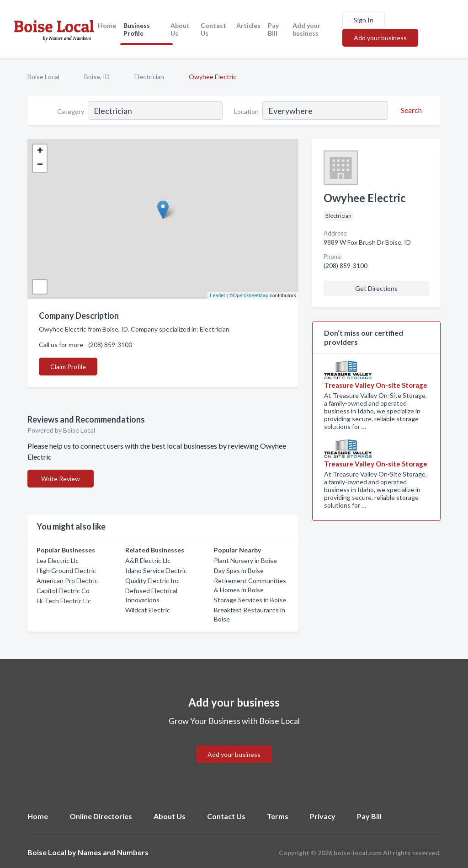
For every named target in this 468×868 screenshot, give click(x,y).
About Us (180, 29)
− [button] (40, 165)
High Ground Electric (66, 571)
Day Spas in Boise (239, 571)
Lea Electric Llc (58, 560)
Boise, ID (97, 77)
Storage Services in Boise (250, 600)
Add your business (306, 29)
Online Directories (101, 816)
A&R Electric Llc (148, 560)
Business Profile (137, 29)
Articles (248, 25)
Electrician (149, 77)
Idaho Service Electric (156, 571)
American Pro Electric (67, 581)
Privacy (323, 816)
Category (71, 111)
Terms (278, 816)
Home (107, 25)
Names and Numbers (113, 852)
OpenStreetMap (250, 295)
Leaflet (217, 295)
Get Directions (376, 288)
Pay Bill (273, 29)
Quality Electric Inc (152, 581)
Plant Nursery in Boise (245, 560)
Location (246, 111)
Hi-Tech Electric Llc (64, 601)
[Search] (410, 110)
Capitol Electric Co (63, 591)
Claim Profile (68, 367)
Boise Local (43, 77)
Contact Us (213, 29)
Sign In (364, 20)
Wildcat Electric (148, 610)
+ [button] (40, 151)
